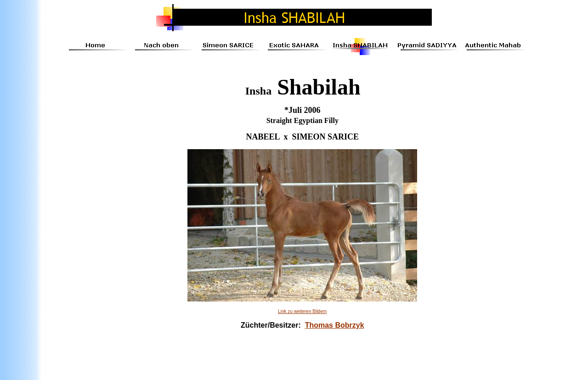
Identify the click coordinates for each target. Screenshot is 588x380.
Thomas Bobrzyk (335, 325)
